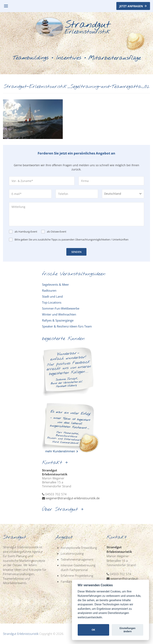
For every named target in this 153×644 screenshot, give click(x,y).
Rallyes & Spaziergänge (58, 320)
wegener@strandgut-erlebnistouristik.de (73, 498)
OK (93, 630)
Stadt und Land (52, 296)
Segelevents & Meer (55, 284)
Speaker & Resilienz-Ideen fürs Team (67, 326)
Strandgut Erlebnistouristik (21, 634)
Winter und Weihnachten (59, 314)
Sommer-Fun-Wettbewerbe (61, 308)
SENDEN (76, 252)
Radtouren (49, 290)
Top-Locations (52, 302)
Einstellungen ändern (127, 630)
